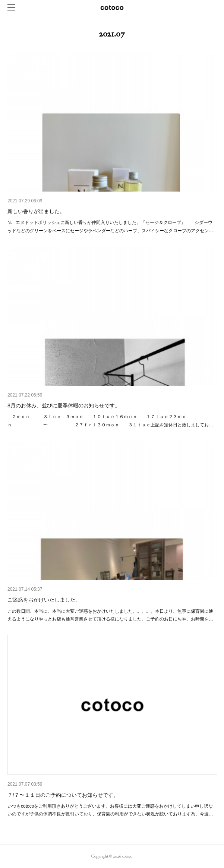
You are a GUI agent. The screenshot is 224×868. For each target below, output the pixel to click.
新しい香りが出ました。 (36, 211)
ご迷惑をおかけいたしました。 (44, 600)
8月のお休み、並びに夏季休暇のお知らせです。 (64, 405)
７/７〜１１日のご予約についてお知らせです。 (63, 795)
